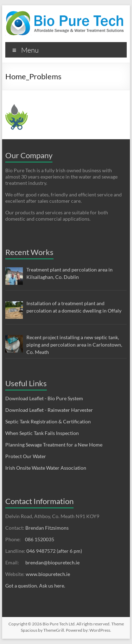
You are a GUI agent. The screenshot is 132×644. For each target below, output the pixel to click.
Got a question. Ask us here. (35, 586)
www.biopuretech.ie (48, 574)
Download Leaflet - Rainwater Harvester (49, 410)
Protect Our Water (26, 456)
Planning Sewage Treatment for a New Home (54, 445)
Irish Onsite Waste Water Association (46, 468)
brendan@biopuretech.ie (52, 562)
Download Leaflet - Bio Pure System (44, 398)
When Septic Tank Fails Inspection (42, 433)
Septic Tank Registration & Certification (48, 421)
